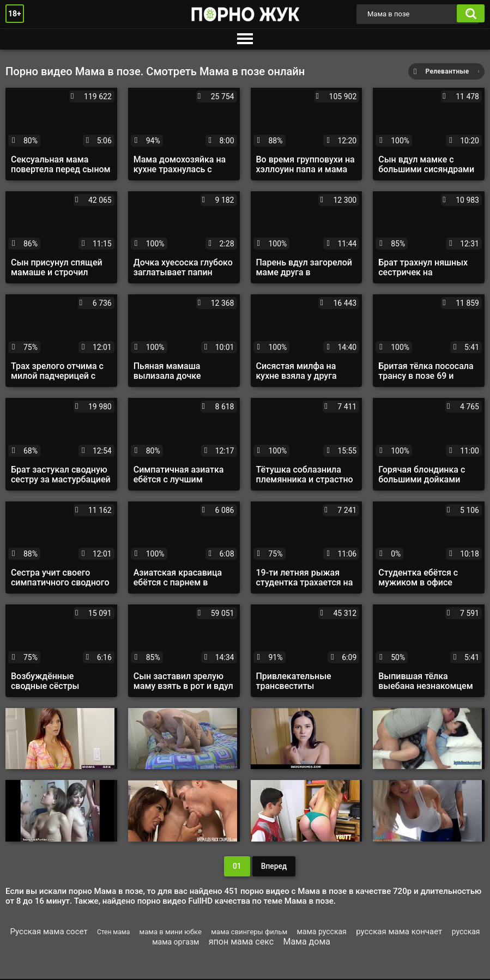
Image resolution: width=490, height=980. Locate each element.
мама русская (321, 933)
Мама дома (307, 943)
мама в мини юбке (171, 933)
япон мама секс (241, 943)
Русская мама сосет (49, 933)
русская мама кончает (399, 933)
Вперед (274, 867)
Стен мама (113, 933)
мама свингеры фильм (249, 933)
